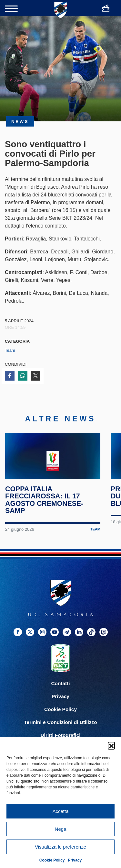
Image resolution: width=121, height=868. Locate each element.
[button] (111, 745)
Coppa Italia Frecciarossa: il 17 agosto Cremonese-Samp (45, 510)
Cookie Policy (52, 860)
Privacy (75, 860)
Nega (61, 829)
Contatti (60, 693)
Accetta (60, 811)
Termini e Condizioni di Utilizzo (60, 732)
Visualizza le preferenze (60, 847)
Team (10, 350)
